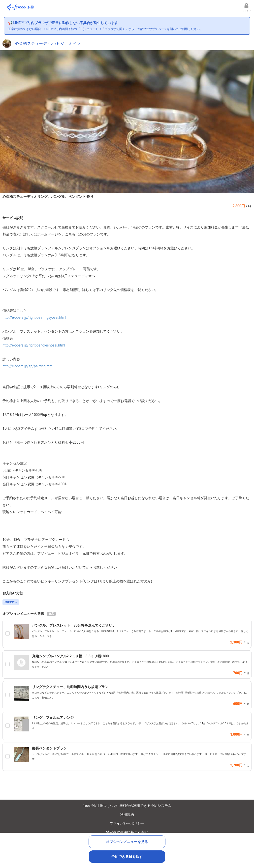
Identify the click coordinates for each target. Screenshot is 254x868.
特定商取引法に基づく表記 (127, 832)
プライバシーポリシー (127, 823)
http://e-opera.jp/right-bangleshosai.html (34, 345)
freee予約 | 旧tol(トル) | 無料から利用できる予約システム (127, 806)
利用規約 (127, 814)
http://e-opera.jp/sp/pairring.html (28, 366)
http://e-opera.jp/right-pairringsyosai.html (34, 318)
